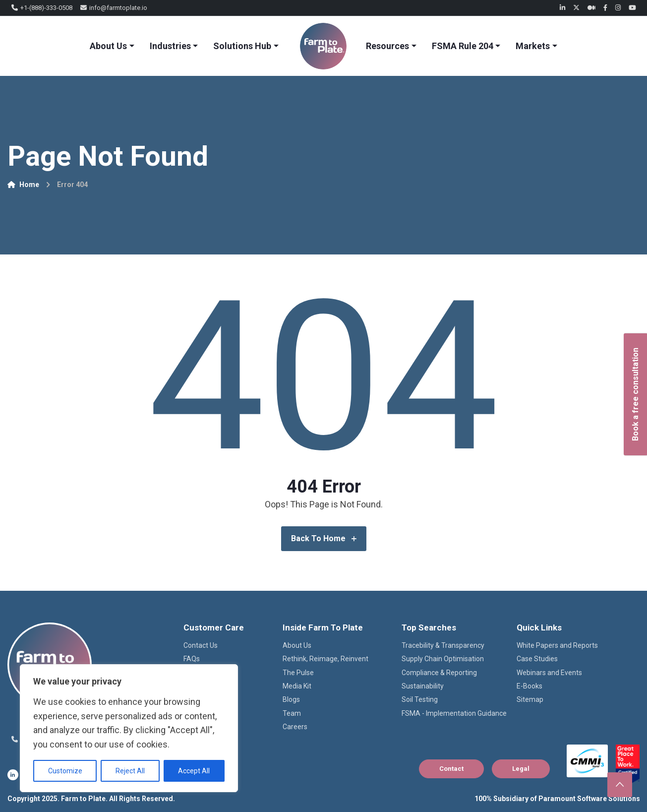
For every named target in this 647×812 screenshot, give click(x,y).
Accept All (194, 771)
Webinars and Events (549, 673)
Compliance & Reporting (439, 673)
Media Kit (297, 686)
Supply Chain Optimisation (443, 659)
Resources (387, 46)
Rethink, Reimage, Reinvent (325, 659)
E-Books (529, 686)
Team (292, 713)
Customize (65, 771)
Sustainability (423, 686)
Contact (451, 769)
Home (23, 185)
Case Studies (537, 659)
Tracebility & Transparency (443, 645)
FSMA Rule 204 (463, 46)
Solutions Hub (242, 46)
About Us (108, 46)
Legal (521, 769)
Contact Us (201, 645)
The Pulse (298, 673)
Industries (170, 46)
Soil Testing (420, 699)
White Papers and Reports (557, 645)
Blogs (291, 699)
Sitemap (530, 699)
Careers (295, 727)
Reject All (130, 771)
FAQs (192, 659)
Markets (533, 46)
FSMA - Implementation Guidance (454, 713)
